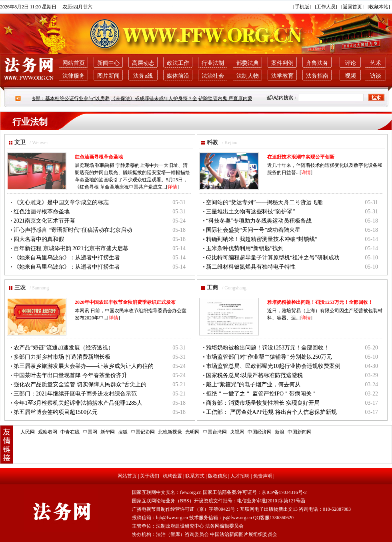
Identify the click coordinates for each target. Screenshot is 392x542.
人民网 (28, 432)
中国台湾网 (215, 432)
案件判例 (282, 63)
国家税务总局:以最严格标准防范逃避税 (254, 375)
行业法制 (213, 63)
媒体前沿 (178, 76)
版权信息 (218, 476)
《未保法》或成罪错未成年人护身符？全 (157, 98)
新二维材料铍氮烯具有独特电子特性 (251, 267)
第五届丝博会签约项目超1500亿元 (56, 412)
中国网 (90, 432)
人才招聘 (240, 476)
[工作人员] (326, 7)
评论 (350, 63)
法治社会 (213, 76)
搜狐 (123, 432)
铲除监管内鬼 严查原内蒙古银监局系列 (243, 98)
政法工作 (178, 63)
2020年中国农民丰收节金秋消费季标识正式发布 (125, 302)
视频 (350, 76)
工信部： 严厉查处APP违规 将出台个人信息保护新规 (271, 412)
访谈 (376, 76)
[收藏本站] (379, 7)
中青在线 (70, 432)
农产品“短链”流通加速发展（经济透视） (64, 348)
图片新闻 (108, 76)
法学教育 (282, 76)
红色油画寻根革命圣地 (99, 157)
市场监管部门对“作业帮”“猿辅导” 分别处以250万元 (269, 357)
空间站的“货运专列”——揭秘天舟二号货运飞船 (264, 202)
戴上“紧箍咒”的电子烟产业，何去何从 (253, 384)
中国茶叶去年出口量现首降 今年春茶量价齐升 (70, 375)
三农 (20, 288)
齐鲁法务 (317, 63)
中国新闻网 (300, 432)
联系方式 (195, 476)
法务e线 (143, 76)
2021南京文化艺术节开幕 (44, 221)
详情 (172, 187)
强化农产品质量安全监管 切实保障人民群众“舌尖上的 (80, 384)
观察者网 (48, 432)
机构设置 (172, 476)
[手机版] (302, 7)
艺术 (376, 63)
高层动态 (143, 63)
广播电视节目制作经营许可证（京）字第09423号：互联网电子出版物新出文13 (215, 509)
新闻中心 (108, 63)
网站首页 (74, 63)
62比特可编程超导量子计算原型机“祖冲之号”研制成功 (273, 258)
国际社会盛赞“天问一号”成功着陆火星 (253, 230)
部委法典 (248, 63)
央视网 (237, 432)
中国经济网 (260, 432)
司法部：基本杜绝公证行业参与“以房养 (71, 98)
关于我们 (150, 476)
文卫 (20, 142)
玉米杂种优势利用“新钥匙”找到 (245, 248)
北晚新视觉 (170, 432)
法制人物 (248, 76)
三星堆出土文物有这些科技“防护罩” (250, 212)
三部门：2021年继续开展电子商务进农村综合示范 (75, 394)
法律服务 (74, 76)
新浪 (280, 432)
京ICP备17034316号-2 (284, 492)
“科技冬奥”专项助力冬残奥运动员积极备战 (259, 221)
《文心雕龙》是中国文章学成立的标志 (61, 202)
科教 (212, 142)
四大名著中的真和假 (39, 239)
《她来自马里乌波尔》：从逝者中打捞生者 (67, 258)
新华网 (108, 432)
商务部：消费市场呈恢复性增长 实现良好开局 (263, 403)
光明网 (192, 432)
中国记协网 (143, 432)
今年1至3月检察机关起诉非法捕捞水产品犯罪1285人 (78, 403)
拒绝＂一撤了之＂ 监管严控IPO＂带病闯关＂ (262, 394)
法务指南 (317, 76)
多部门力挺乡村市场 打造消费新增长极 (62, 357)
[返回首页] (352, 7)
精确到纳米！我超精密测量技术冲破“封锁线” (262, 239)
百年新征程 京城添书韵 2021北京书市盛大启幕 (71, 248)
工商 (212, 288)
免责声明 (263, 476)
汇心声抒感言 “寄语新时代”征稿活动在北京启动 (73, 230)
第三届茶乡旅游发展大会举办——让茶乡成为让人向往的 (84, 366)
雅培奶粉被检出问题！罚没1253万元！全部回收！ (320, 302)
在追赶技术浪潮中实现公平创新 (301, 157)
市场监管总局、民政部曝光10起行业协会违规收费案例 (273, 366)
